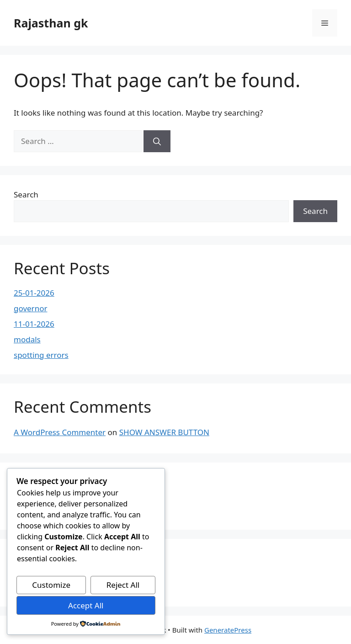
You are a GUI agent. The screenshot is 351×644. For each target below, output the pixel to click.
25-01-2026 (34, 293)
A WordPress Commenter (60, 432)
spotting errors (41, 355)
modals (27, 339)
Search (26, 194)
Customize (51, 585)
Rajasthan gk (51, 23)
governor (30, 308)
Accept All (86, 605)
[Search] (157, 141)
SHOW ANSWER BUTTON (164, 432)
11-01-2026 (34, 324)
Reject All (123, 585)
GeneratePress (228, 630)
